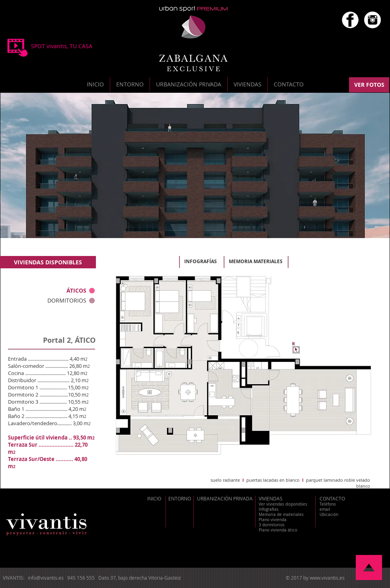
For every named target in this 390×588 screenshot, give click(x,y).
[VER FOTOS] (369, 85)
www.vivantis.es (327, 578)
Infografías (269, 509)
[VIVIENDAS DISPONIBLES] (48, 262)
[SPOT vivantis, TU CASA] (61, 46)
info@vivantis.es (46, 578)
